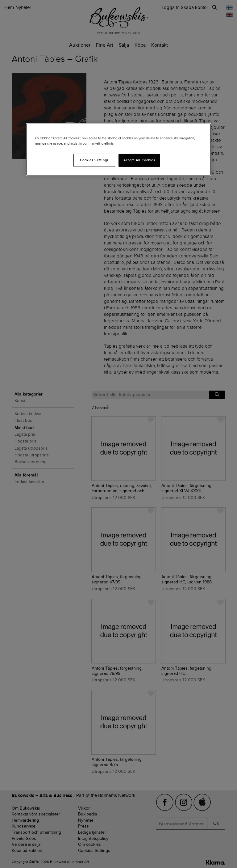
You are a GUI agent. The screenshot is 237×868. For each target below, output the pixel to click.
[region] (118, 150)
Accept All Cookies (139, 160)
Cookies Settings (94, 160)
